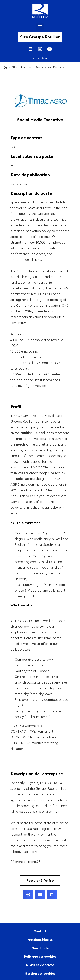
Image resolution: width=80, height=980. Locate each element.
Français (40, 59)
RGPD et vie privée (40, 965)
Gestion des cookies (40, 974)
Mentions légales (40, 940)
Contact (40, 931)
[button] (40, 27)
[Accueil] (5, 67)
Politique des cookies (40, 957)
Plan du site (40, 948)
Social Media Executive (51, 67)
